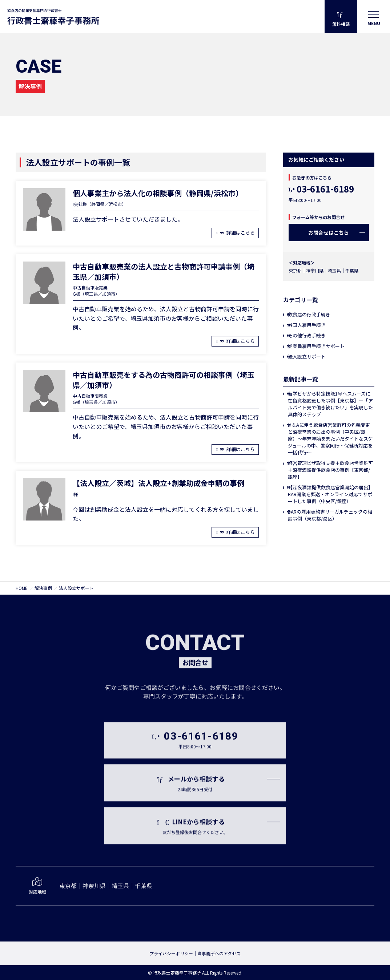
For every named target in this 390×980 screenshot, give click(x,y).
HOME (22, 588)
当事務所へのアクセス (219, 953)
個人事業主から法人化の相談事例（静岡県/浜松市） (158, 193)
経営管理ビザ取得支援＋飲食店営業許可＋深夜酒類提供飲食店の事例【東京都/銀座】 (330, 470)
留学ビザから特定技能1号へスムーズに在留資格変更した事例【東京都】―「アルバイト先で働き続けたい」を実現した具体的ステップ (330, 404)
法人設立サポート (307, 357)
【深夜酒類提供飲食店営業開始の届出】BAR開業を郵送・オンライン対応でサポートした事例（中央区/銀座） (330, 494)
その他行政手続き (307, 335)
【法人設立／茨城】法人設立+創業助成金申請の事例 (158, 483)
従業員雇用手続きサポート (316, 346)
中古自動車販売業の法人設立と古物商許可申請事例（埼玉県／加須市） (164, 272)
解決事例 (43, 588)
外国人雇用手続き (307, 325)
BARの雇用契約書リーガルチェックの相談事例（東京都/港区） (330, 515)
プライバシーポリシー (171, 953)
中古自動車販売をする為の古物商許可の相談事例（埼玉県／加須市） (164, 380)
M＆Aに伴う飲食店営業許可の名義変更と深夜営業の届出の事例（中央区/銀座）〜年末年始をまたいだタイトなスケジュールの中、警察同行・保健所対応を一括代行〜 (330, 439)
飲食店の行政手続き (309, 314)
